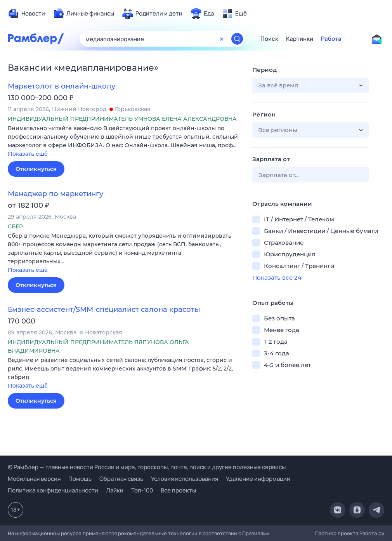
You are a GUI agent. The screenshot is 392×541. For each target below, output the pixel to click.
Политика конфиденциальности (53, 490)
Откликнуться (36, 169)
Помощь (80, 479)
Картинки (300, 39)
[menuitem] (26, 14)
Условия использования (185, 479)
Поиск (269, 39)
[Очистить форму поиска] (222, 39)
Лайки (115, 490)
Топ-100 (142, 490)
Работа (331, 39)
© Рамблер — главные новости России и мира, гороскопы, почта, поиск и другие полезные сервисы (147, 467)
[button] (124, 142)
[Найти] (237, 39)
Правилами (256, 533)
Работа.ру (372, 533)
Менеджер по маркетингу (56, 194)
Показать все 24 (277, 277)
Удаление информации (258, 479)
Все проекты (178, 490)
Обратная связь (121, 479)
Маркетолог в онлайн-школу (62, 86)
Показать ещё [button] (28, 154)
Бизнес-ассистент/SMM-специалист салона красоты (104, 310)
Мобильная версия (34, 479)
